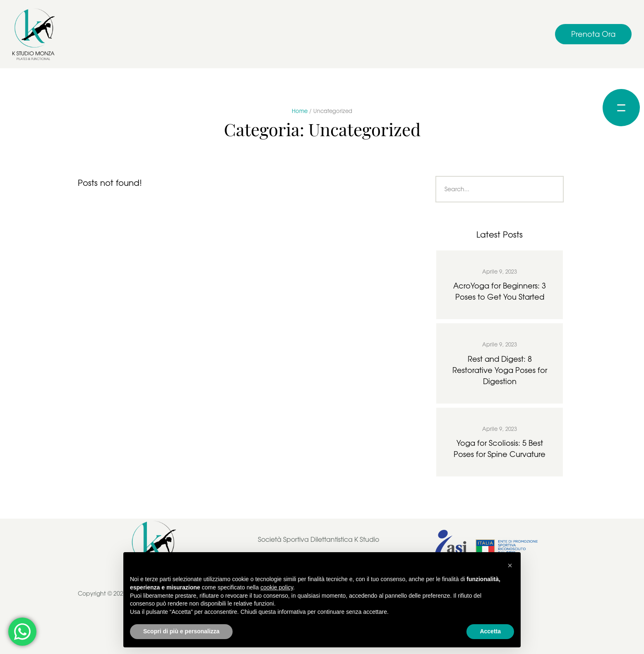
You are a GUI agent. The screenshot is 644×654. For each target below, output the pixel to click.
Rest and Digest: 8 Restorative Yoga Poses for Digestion (500, 370)
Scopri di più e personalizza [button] (181, 631)
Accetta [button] (490, 631)
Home (300, 111)
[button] (593, 34)
